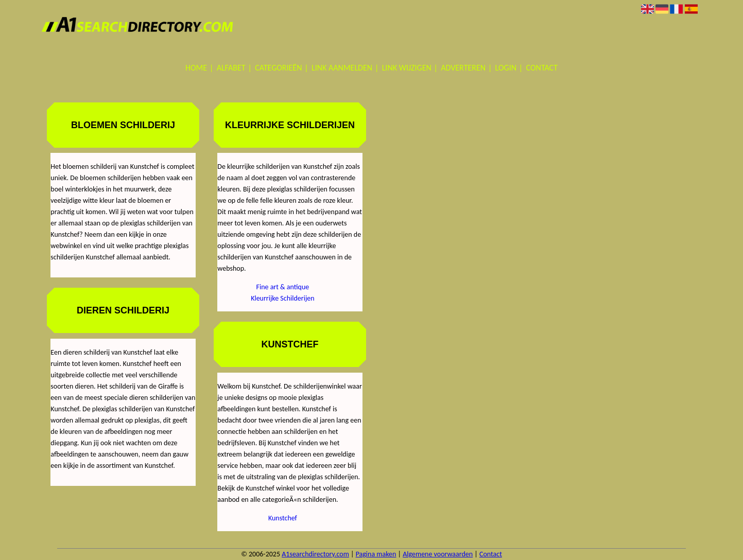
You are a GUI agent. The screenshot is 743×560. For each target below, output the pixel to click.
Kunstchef (283, 518)
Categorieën (278, 68)
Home (196, 68)
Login (506, 68)
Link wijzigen (407, 68)
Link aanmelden (342, 68)
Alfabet (231, 68)
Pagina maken (376, 554)
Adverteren (463, 68)
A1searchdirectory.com (315, 554)
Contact (542, 68)
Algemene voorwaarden (438, 554)
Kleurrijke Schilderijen (282, 298)
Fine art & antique (283, 287)
